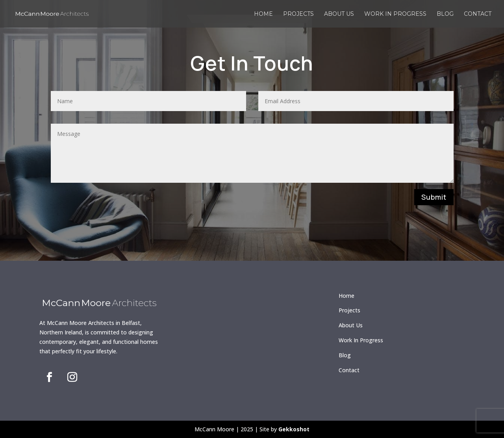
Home (263, 14)
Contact (478, 14)
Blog (445, 14)
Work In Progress (361, 340)
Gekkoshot (294, 429)
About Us (351, 325)
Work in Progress (395, 14)
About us (339, 14)
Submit (434, 197)
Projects (298, 14)
